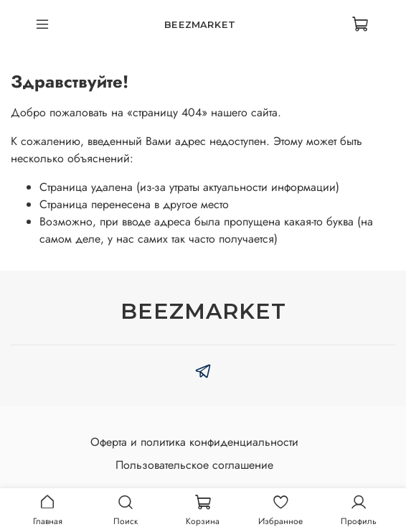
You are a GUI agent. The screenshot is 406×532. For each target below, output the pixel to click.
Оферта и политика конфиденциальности (194, 442)
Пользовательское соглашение (194, 465)
